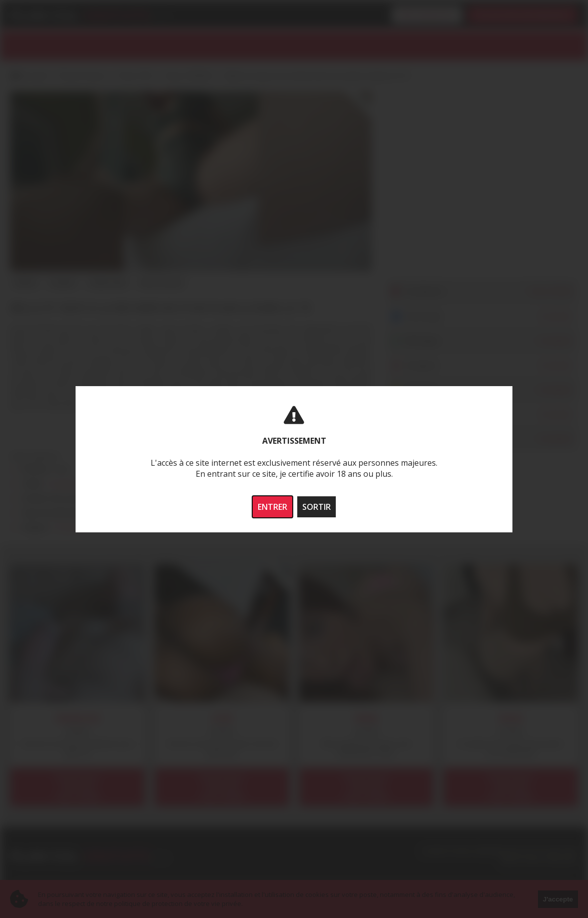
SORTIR (317, 507)
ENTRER (272, 507)
